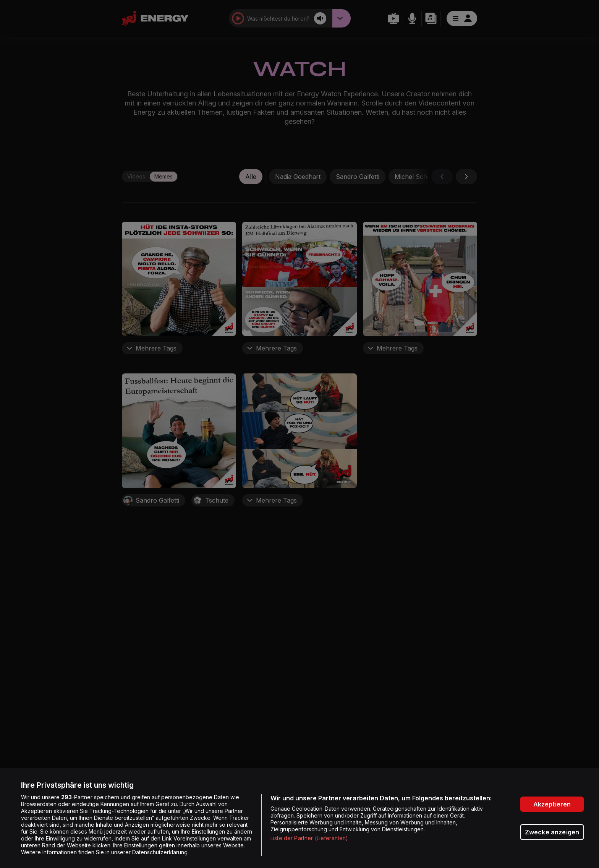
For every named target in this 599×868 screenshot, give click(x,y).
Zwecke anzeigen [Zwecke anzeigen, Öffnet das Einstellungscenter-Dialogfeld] (552, 832)
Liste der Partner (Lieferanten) (309, 838)
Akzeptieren (552, 804)
